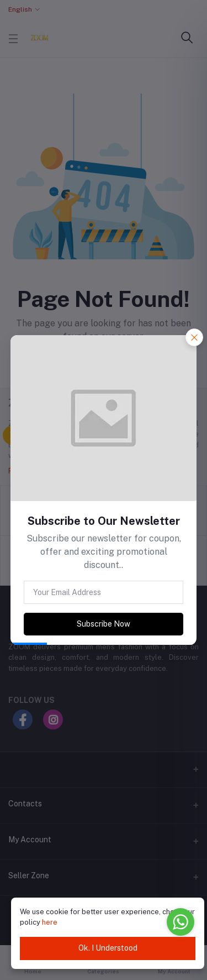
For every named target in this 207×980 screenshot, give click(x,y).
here (50, 922)
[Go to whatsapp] (181, 922)
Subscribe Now (104, 624)
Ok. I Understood (108, 948)
